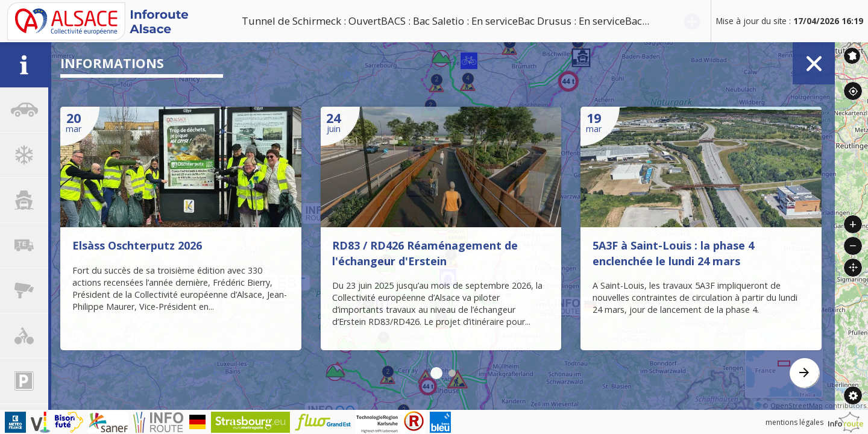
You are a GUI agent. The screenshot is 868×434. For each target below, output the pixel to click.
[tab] (24, 65)
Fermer (814, 63)
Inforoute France (852, 56)
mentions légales (794, 422)
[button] (436, 373)
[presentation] (805, 373)
